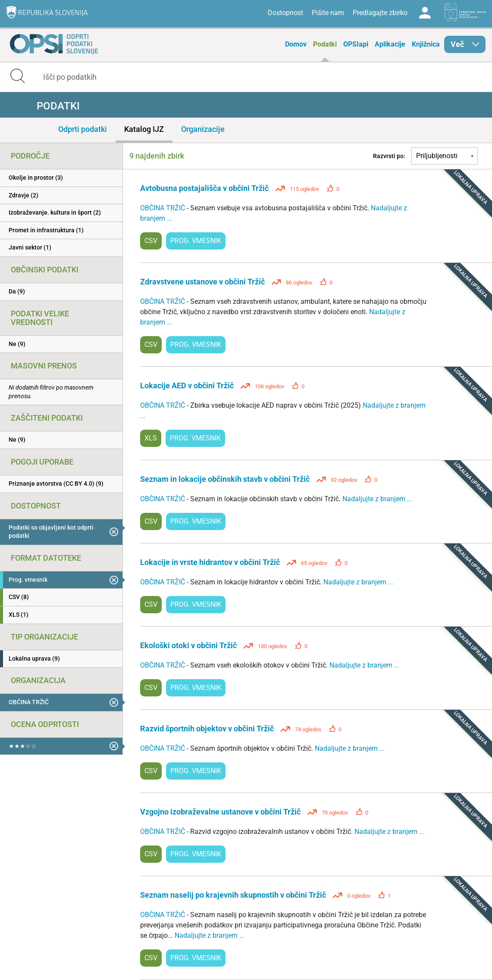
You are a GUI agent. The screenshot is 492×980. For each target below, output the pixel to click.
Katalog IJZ (144, 129)
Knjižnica (426, 44)
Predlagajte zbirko (380, 13)
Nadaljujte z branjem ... (377, 499)
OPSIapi (356, 44)
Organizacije (203, 129)
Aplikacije (390, 44)
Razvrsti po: (389, 156)
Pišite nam (328, 13)
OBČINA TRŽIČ (163, 208)
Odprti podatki (83, 129)
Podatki (325, 44)
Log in (425, 13)
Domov (296, 44)
